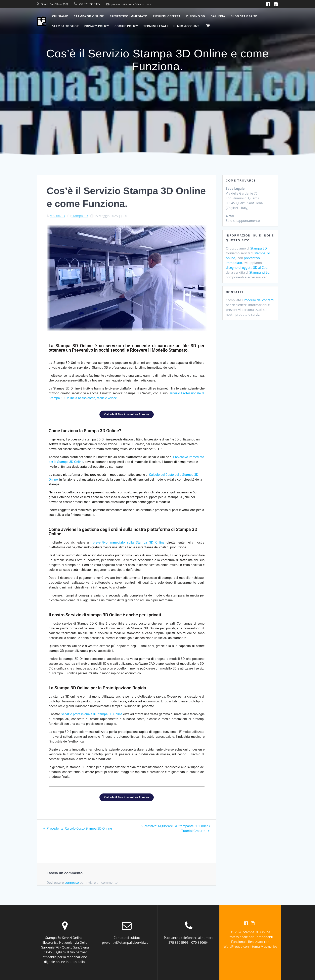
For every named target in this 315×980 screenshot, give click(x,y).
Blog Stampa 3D (244, 16)
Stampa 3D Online (89, 16)
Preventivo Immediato (128, 16)
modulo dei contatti (259, 300)
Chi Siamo (60, 16)
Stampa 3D (80, 216)
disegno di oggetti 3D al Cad (247, 268)
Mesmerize (269, 947)
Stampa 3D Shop (65, 26)
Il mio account (186, 26)
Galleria (218, 16)
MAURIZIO (57, 216)
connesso (72, 883)
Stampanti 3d (259, 272)
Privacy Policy (97, 26)
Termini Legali (156, 26)
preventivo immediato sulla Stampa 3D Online (129, 542)
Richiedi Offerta (167, 16)
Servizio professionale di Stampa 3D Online (92, 714)
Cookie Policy (126, 26)
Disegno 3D (196, 16)
